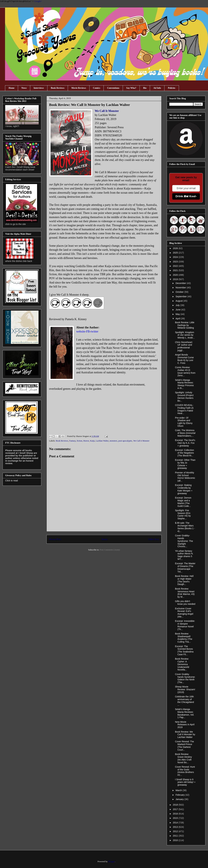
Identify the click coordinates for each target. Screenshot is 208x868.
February (180, 795)
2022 (176, 266)
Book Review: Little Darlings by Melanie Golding (185, 325)
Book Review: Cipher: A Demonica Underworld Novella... (182, 664)
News (24, 88)
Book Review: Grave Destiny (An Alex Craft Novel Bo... (183, 758)
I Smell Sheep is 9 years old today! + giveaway (185, 782)
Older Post (154, 539)
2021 (176, 270)
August (179, 301)
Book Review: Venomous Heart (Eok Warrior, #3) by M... (185, 593)
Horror (86, 441)
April (178, 319)
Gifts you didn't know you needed (185, 603)
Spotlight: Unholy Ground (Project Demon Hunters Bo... (184, 397)
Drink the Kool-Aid (186, 196)
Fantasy (72, 441)
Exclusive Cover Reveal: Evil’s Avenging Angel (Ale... (184, 613)
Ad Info (157, 88)
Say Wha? (131, 88)
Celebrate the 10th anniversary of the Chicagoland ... (184, 701)
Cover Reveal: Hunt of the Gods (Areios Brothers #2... (185, 771)
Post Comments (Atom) (110, 550)
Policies (172, 88)
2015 (176, 818)
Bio (145, 88)
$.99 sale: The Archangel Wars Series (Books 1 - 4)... (185, 527)
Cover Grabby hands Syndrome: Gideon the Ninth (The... (185, 678)
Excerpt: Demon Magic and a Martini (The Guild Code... (183, 502)
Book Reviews (58, 88)
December (181, 283)
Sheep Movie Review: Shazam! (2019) (185, 689)
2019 (176, 279)
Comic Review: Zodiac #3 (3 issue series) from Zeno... (185, 371)
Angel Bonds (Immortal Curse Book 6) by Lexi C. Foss (184, 359)
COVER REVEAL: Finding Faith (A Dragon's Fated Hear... (184, 409)
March (179, 790)
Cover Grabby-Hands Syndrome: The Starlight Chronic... (184, 541)
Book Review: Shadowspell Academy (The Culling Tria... (184, 638)
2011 (176, 836)
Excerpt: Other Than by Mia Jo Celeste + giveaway (185, 464)
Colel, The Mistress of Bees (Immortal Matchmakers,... (185, 433)
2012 (176, 831)
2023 (176, 262)
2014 (176, 823)
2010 (176, 840)
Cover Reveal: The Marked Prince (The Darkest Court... (184, 746)
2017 (176, 809)
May (178, 314)
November (181, 288)
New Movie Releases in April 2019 (185, 725)
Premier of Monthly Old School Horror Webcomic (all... (185, 477)
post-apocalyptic (125, 441)
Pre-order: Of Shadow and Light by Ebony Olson (184, 422)
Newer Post (55, 539)
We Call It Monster (107, 111)
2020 (176, 275)
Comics (97, 88)
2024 (176, 257)
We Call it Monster (141, 441)
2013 (176, 827)
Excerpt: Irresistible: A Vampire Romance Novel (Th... (185, 625)
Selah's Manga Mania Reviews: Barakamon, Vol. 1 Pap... (185, 713)
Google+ (38, 1)
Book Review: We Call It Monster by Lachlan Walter (185, 735)
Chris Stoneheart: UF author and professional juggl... (184, 346)
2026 (176, 248)
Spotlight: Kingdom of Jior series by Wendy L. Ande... (185, 335)
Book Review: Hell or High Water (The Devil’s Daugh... (184, 580)
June (178, 310)
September (181, 296)
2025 (176, 253)
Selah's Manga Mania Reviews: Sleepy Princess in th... (184, 384)
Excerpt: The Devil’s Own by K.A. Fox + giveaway (185, 443)
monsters (114, 441)
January (180, 799)
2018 (176, 805)
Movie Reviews (79, 88)
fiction (79, 441)
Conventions (113, 88)
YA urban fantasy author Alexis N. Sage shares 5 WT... (184, 555)
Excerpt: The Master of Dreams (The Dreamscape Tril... (185, 567)
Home (12, 88)
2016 (176, 814)
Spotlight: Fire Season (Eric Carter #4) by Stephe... (183, 514)
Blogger (111, 861)
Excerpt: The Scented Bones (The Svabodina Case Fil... (184, 650)
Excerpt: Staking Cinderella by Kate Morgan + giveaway (184, 489)
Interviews (39, 88)
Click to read (12, 481)
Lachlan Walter (102, 441)
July (178, 305)
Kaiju (92, 441)
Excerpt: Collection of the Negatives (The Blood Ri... (185, 453)
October (180, 292)
